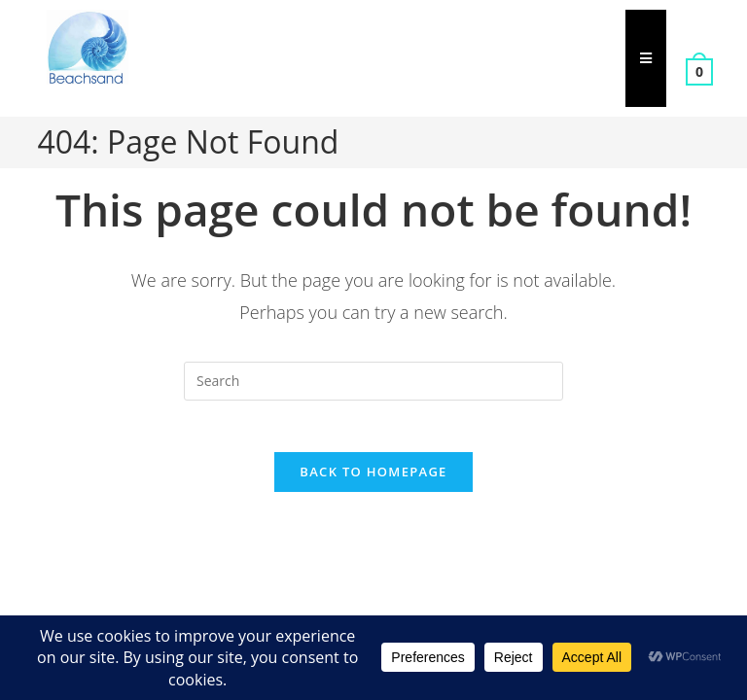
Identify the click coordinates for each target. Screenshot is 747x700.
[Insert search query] (373, 381)
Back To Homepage (373, 479)
